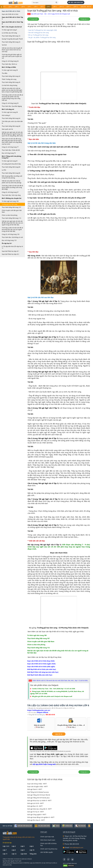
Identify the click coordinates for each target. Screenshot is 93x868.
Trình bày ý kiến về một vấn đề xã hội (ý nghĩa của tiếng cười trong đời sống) (12, 187)
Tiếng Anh (33, 854)
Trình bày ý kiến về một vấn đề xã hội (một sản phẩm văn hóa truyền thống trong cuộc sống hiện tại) (12, 98)
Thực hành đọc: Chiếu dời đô (11, 150)
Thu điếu (5, 73)
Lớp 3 (17, 7)
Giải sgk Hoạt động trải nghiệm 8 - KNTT (41, 817)
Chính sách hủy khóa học (49, 849)
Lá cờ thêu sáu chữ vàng (9, 33)
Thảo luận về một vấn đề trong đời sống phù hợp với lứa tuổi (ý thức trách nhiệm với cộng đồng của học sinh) (12, 141)
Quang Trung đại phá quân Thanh (12, 39)
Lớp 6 (36, 7)
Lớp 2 (10, 7)
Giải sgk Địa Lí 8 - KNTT (35, 806)
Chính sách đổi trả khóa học (48, 844)
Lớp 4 (23, 7)
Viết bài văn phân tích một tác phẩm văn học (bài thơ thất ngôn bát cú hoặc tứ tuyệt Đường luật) (12, 90)
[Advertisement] (59, 58)
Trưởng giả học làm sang (9, 204)
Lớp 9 (55, 7)
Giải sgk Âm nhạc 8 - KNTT (36, 820)
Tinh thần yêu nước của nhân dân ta (12, 122)
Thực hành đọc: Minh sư (9, 64)
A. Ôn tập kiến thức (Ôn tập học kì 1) (12, 247)
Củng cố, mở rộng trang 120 (11, 234)
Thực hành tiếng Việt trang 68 (11, 126)
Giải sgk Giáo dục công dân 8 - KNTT (39, 809)
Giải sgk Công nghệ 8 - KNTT (37, 815)
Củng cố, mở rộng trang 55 (10, 103)
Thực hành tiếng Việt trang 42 (11, 76)
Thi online (80, 826)
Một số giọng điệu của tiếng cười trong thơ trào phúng (12, 177)
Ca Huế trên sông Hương (9, 85)
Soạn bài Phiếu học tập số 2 (10, 254)
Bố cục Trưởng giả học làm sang (38, 35)
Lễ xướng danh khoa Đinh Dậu (11, 164)
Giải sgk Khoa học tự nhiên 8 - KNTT (39, 801)
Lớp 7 (42, 7)
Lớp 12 (76, 7)
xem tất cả (59, 734)
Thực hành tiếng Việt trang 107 (11, 207)
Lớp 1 (4, 7)
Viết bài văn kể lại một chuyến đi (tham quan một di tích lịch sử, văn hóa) (12, 50)
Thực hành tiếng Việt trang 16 (11, 36)
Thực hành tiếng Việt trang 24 (11, 42)
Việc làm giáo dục (76, 2)
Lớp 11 (69, 7)
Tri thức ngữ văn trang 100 (10, 201)
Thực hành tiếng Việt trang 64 (11, 118)
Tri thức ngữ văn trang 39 (10, 70)
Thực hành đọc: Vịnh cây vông (11, 195)
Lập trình (24, 854)
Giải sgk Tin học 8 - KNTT (36, 812)
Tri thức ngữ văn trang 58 (10, 112)
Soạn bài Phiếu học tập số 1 (10, 251)
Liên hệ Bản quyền (47, 852)
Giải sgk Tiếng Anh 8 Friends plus (38, 798)
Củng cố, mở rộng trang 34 (10, 61)
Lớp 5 (29, 7)
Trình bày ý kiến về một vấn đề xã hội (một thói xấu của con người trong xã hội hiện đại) (12, 229)
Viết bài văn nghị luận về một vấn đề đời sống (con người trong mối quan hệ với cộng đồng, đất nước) (12, 134)
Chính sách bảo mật (47, 837)
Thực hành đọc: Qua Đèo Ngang (12, 106)
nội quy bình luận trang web (44, 764)
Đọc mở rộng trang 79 (9, 153)
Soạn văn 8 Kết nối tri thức (10, 14)
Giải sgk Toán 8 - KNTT (35, 789)
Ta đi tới (4, 45)
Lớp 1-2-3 (6, 846)
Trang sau (84, 19)
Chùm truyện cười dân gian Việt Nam (12, 211)
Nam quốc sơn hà (7, 129)
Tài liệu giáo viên (42, 826)
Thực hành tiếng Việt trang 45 (11, 82)
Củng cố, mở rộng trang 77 (10, 147)
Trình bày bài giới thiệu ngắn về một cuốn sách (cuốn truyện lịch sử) (12, 56)
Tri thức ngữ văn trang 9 (9, 30)
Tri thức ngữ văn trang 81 (10, 161)
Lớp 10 (61, 7)
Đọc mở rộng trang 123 (9, 240)
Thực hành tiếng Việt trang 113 (11, 218)
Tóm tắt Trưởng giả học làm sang (39, 33)
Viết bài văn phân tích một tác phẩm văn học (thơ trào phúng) (11, 182)
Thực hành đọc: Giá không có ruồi (12, 237)
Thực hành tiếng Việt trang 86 (11, 173)
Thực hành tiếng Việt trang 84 (11, 167)
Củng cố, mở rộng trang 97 (10, 192)
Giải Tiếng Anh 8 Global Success (38, 792)
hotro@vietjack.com (76, 847)
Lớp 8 (48, 7)
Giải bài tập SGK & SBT (23, 826)
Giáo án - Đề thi (86, 7)
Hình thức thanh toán (48, 840)
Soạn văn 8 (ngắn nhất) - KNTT (38, 787)
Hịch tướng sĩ (6, 115)
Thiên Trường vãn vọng (9, 79)
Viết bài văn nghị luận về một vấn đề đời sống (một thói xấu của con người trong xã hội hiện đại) (12, 223)
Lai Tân (4, 170)
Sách (56, 826)
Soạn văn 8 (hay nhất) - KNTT (37, 784)
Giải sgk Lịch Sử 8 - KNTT (36, 803)
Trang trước (33, 19)
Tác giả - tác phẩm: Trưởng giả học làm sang (42, 37)
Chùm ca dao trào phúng (10, 215)
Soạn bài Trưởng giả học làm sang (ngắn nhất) (43, 30)
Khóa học (67, 826)
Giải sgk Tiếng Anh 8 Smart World (39, 795)
